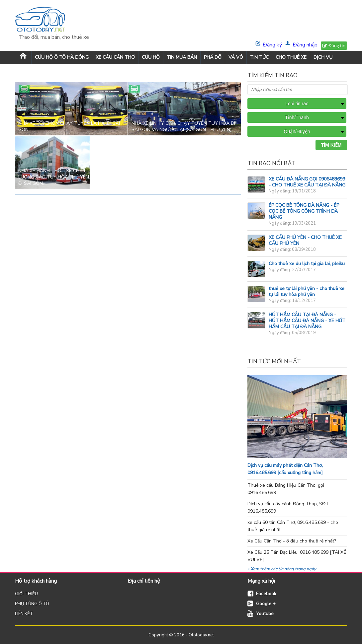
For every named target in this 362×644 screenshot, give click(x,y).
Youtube (265, 614)
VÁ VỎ (236, 57)
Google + (266, 604)
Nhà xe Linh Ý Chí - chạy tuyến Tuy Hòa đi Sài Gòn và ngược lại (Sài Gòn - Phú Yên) (183, 126)
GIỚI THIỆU (26, 594)
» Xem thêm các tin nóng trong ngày (282, 569)
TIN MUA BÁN (182, 57)
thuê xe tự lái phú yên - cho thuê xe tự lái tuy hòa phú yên (307, 291)
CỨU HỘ (151, 57)
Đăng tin (337, 45)
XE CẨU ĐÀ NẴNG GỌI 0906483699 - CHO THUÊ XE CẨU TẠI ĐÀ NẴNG (307, 182)
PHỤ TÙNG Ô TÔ (32, 604)
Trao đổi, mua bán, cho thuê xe (54, 37)
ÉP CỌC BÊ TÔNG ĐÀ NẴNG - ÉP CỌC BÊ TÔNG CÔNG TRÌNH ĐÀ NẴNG (304, 211)
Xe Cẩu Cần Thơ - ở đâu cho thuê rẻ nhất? (292, 541)
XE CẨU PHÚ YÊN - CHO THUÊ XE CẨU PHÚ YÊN (305, 240)
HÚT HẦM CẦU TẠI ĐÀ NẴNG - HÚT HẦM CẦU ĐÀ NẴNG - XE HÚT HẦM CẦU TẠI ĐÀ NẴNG (307, 321)
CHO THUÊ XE (291, 57)
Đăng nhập (305, 45)
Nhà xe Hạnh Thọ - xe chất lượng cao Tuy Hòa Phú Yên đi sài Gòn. (54, 177)
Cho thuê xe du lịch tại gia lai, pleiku (307, 264)
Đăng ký (272, 45)
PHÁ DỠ (213, 57)
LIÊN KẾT (24, 614)
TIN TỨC (259, 57)
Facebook (266, 594)
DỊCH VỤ (323, 57)
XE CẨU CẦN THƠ (115, 57)
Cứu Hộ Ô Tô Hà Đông (62, 57)
